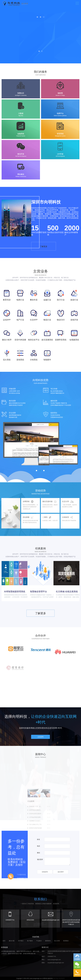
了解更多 (45, 293)
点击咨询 (40, 740)
